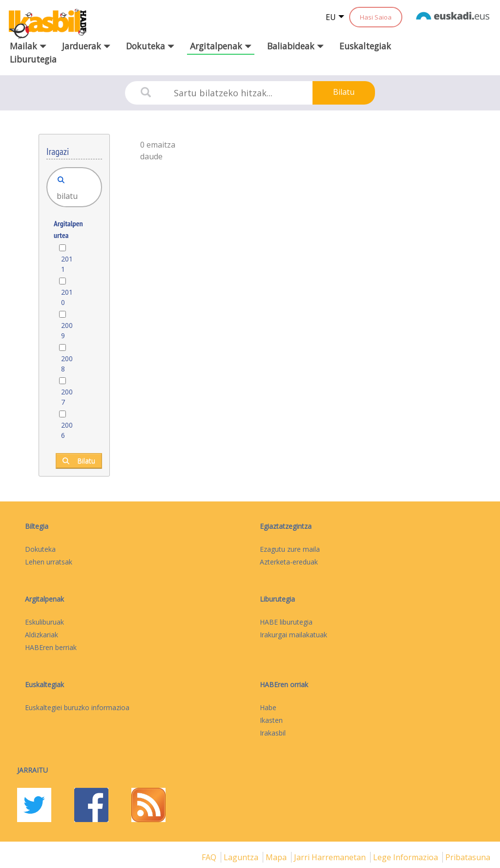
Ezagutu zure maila (290, 549)
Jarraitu (32, 770)
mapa (277, 857)
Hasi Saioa (376, 17)
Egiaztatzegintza (286, 526)
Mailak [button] (28, 46)
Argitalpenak (44, 599)
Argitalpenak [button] (221, 46)
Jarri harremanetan (331, 857)
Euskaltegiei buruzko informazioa (77, 707)
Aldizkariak (42, 635)
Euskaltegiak (365, 46)
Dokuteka (40, 549)
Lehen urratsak (49, 562)
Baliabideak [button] (295, 46)
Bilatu (344, 92)
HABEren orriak (284, 684)
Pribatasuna (468, 857)
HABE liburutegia (286, 622)
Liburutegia (33, 59)
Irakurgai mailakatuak (293, 635)
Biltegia (37, 526)
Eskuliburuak (44, 622)
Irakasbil (273, 733)
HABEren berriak (51, 647)
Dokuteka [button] (150, 46)
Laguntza (242, 857)
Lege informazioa (406, 857)
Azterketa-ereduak (289, 562)
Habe (268, 707)
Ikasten (271, 720)
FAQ (210, 857)
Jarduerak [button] (86, 46)
